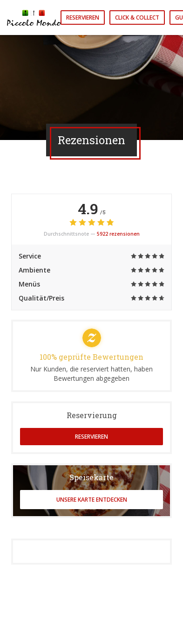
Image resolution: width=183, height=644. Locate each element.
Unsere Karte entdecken (92, 500)
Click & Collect (137, 17)
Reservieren (83, 17)
